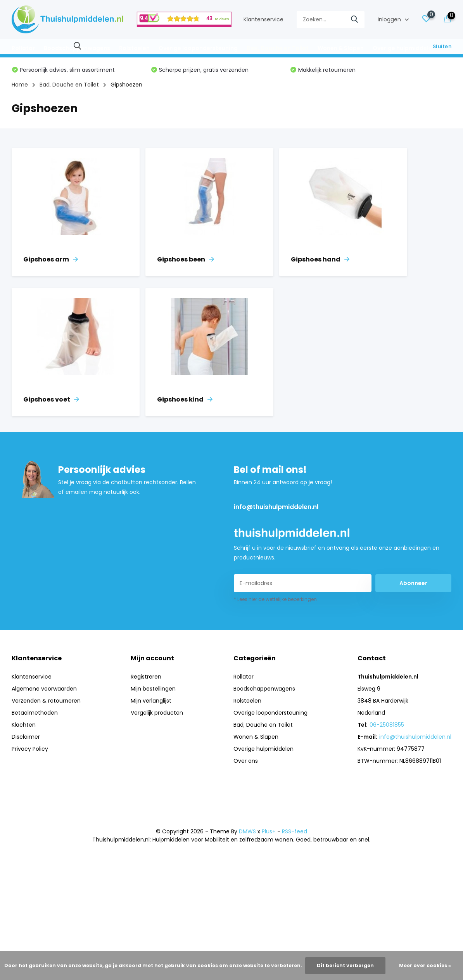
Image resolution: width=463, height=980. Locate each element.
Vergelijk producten (157, 713)
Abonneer (413, 583)
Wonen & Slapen (341, 48)
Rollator (23, 48)
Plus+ (269, 831)
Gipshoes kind (185, 399)
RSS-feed (295, 831)
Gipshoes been (186, 259)
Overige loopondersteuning (198, 48)
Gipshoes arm (51, 259)
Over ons (246, 761)
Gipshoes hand (320, 259)
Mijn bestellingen (153, 689)
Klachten (24, 725)
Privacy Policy (30, 749)
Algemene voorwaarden (44, 689)
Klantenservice (263, 19)
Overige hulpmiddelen (404, 48)
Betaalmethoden (35, 713)
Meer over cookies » (425, 965)
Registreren (146, 677)
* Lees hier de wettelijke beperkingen (275, 599)
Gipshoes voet (51, 399)
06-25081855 (387, 725)
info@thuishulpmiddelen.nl (276, 507)
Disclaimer (26, 737)
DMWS (247, 831)
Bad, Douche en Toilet (278, 48)
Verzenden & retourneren (46, 701)
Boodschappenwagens (77, 48)
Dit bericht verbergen (345, 965)
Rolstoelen (134, 48)
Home (20, 85)
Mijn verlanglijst (151, 701)
